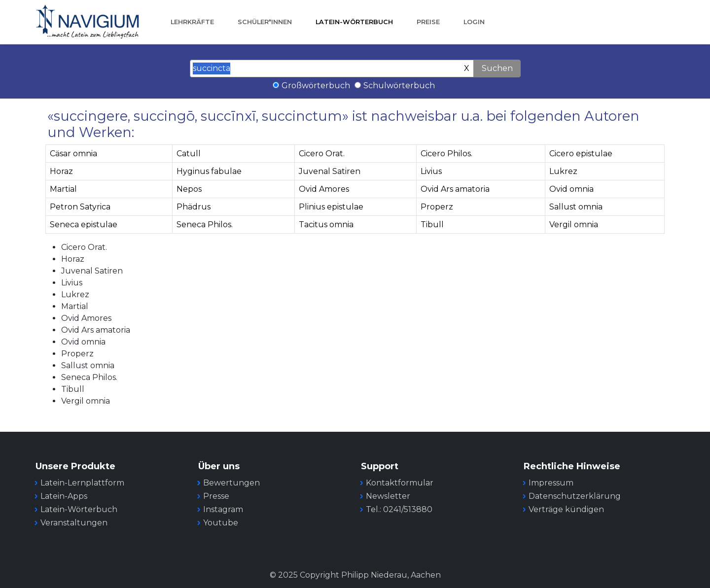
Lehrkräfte (192, 22)
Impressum (551, 483)
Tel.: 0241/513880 (399, 509)
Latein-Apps (64, 496)
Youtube (221, 523)
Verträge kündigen (566, 509)
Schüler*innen (265, 22)
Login (474, 22)
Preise (428, 22)
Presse (216, 496)
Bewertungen (231, 483)
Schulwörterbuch (399, 86)
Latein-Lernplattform (82, 483)
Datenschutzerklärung (575, 496)
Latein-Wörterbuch (354, 22)
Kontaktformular (400, 483)
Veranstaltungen (74, 523)
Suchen (497, 68)
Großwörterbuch (316, 86)
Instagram (223, 509)
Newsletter (388, 496)
